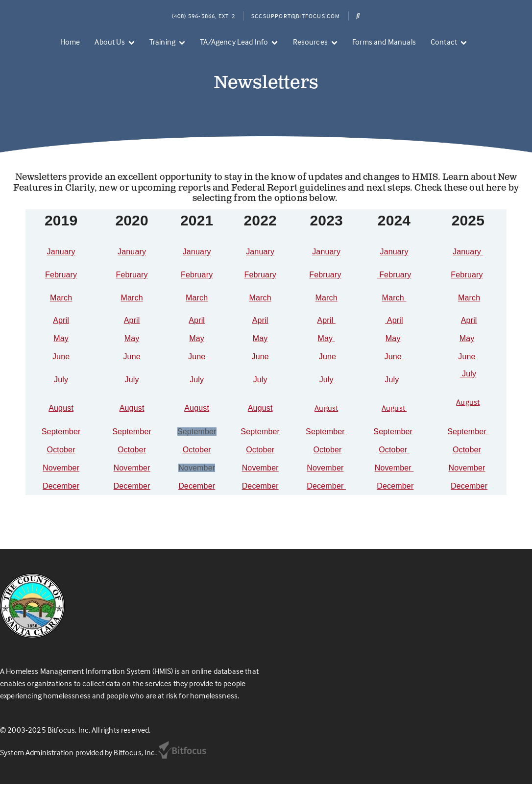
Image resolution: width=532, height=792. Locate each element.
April (61, 328)
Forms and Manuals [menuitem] (384, 42)
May (61, 346)
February (61, 283)
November (61, 476)
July (61, 387)
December (61, 494)
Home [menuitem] (70, 42)
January (61, 260)
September (61, 439)
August (61, 416)
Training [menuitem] (162, 42)
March (61, 306)
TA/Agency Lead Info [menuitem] (234, 42)
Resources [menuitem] (310, 42)
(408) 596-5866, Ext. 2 (204, 16)
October (61, 458)
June (61, 364)
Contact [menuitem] (444, 42)
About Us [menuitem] (109, 42)
